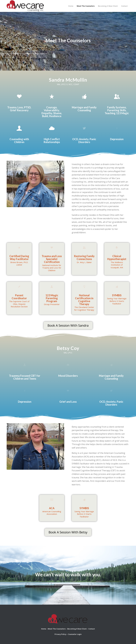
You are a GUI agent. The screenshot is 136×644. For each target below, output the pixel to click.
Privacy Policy (60, 634)
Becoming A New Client (77, 629)
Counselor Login (75, 634)
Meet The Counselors (57, 629)
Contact (92, 629)
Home (44, 629)
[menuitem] (71, 6)
